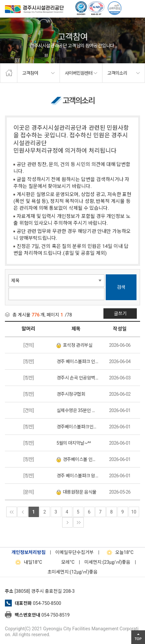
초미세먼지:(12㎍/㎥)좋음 (73, 572)
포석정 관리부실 (74, 345)
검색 (121, 287)
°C (62, 562)
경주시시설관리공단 (34, 10)
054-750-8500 (47, 603)
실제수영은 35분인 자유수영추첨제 (78, 410)
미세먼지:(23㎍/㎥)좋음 (108, 562)
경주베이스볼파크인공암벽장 (78, 427)
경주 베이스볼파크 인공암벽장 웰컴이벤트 (78, 361)
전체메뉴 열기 (137, 8)
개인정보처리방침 (28, 552)
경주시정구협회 (71, 394)
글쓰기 (120, 314)
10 (134, 512)
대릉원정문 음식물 (77, 492)
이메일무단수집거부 (74, 552)
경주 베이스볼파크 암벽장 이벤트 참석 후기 (78, 476)
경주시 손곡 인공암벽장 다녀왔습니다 (78, 378)
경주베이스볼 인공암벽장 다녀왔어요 (78, 460)
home (9, 73)
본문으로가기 (15, 0)
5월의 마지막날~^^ (74, 443)
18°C (119, 552)
